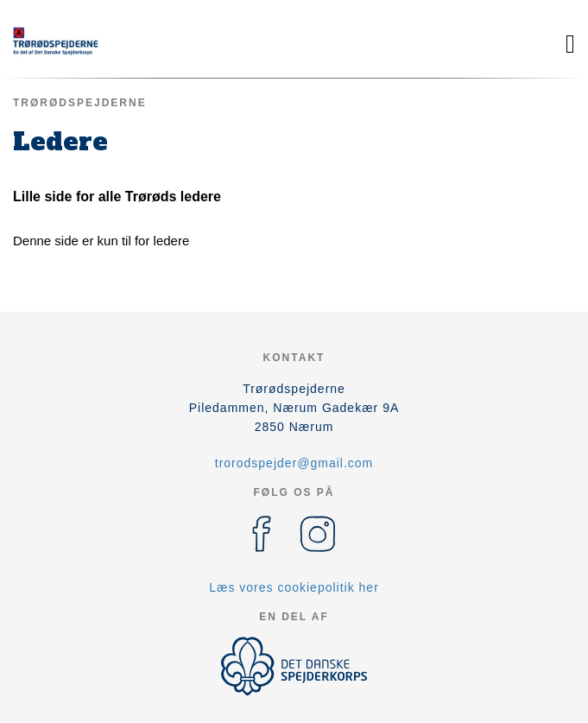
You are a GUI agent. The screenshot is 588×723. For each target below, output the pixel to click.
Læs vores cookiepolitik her (294, 587)
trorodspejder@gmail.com (294, 463)
